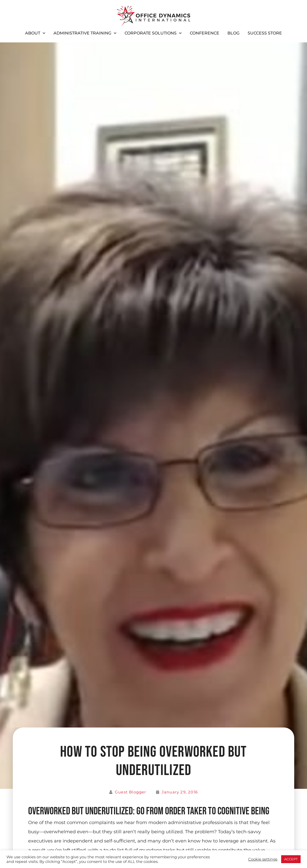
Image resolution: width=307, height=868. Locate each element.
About (35, 33)
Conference (205, 33)
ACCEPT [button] (291, 859)
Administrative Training (85, 33)
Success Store (265, 33)
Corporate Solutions (153, 33)
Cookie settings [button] (263, 859)
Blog (233, 33)
